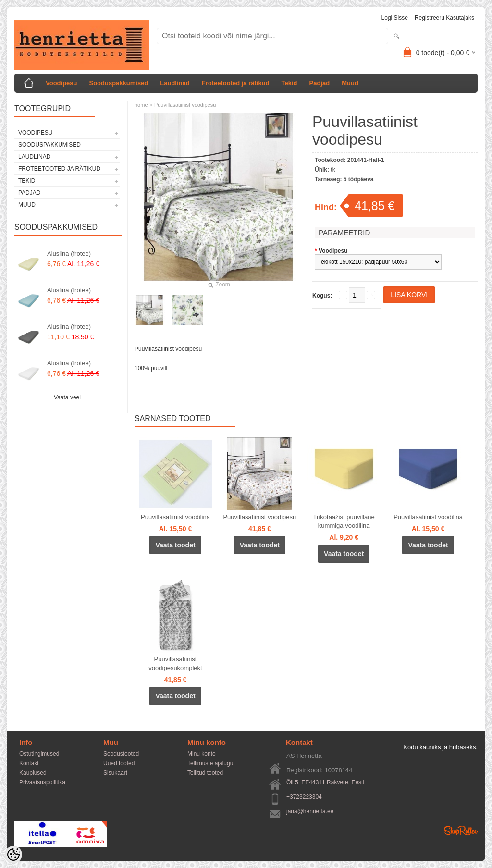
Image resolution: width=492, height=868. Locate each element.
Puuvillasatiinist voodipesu (185, 105)
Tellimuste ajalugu (210, 763)
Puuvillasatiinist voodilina (175, 517)
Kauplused (33, 773)
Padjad (320, 83)
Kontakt (29, 763)
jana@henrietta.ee (310, 811)
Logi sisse (395, 18)
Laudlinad (175, 83)
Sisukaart (115, 773)
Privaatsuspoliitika (42, 782)
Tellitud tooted (205, 773)
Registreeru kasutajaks (444, 18)
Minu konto (202, 754)
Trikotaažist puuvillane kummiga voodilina (344, 521)
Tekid (289, 83)
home (141, 105)
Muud (350, 83)
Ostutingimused (39, 754)
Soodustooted (121, 754)
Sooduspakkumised (118, 83)
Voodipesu (61, 83)
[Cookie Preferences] (13, 855)
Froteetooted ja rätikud (236, 83)
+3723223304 (304, 797)
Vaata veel (67, 397)
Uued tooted (119, 763)
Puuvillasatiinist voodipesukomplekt (175, 663)
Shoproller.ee (461, 831)
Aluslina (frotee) (69, 254)
